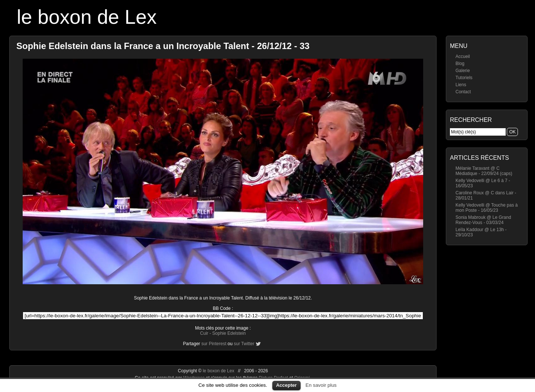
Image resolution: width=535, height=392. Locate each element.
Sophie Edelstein (229, 333)
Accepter (286, 385)
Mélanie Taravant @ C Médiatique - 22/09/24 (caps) (484, 171)
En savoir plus (321, 385)
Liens (461, 85)
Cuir (204, 333)
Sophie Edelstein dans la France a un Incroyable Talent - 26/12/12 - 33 (163, 46)
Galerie (463, 71)
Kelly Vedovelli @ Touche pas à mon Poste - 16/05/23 (487, 208)
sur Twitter (244, 344)
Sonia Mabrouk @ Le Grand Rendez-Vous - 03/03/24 (483, 220)
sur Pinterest (214, 344)
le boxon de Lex (87, 17)
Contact (463, 92)
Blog (460, 64)
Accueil (463, 56)
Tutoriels (464, 78)
